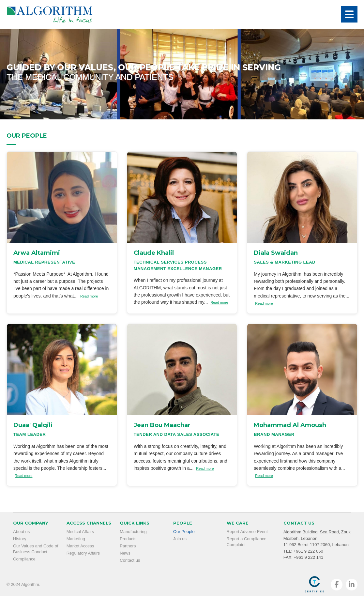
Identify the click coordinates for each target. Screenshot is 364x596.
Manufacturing (133, 532)
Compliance (24, 559)
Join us (180, 539)
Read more (89, 296)
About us (21, 532)
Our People (184, 532)
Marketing (76, 539)
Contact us (130, 560)
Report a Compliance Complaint (247, 542)
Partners (128, 546)
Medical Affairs (80, 532)
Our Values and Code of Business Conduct (36, 549)
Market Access (80, 546)
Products (128, 539)
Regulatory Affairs (83, 553)
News (125, 553)
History (20, 539)
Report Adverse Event (247, 532)
